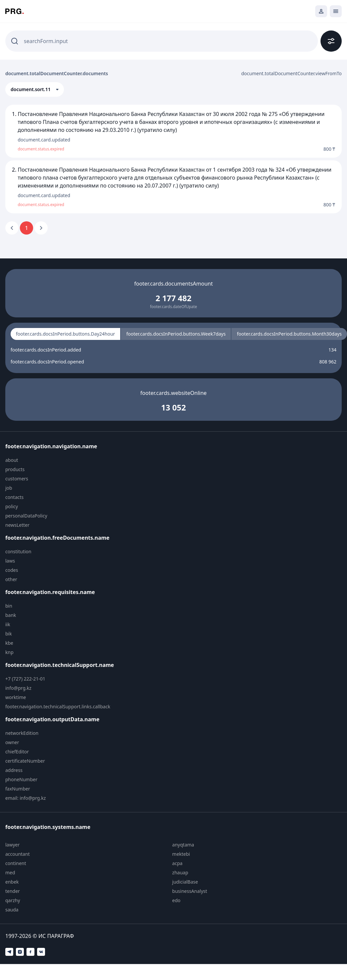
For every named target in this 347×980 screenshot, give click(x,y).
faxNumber (18, 789)
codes (12, 570)
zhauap (180, 872)
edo (176, 900)
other (11, 579)
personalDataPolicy (26, 516)
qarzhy (13, 900)
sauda (12, 910)
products (15, 469)
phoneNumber (21, 779)
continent (16, 863)
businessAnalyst (190, 891)
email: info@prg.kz (25, 798)
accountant (18, 854)
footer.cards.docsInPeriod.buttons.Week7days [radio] (176, 334)
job (9, 488)
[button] (35, 89)
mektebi (181, 854)
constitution (18, 551)
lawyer (12, 845)
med (10, 872)
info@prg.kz (18, 688)
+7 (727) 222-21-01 (25, 679)
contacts (14, 497)
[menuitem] (62, 460)
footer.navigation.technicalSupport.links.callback (58, 707)
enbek (12, 882)
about (12, 460)
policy (12, 506)
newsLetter (17, 525)
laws (10, 561)
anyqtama (183, 845)
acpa (177, 863)
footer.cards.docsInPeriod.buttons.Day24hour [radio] (65, 334)
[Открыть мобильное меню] (336, 11)
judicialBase (185, 882)
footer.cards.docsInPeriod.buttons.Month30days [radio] (289, 334)
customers (17, 479)
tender (13, 891)
